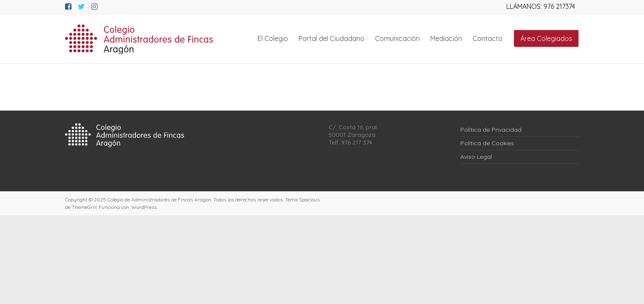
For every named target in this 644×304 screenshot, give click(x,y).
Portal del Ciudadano (332, 38)
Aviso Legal (476, 157)
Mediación (446, 38)
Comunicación (397, 38)
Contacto (488, 38)
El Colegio (273, 38)
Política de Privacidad (491, 130)
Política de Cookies (487, 143)
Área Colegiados (546, 38)
